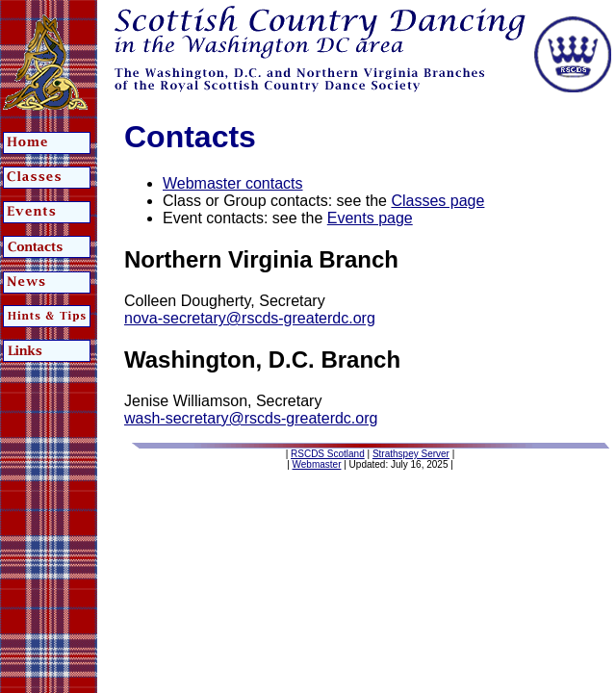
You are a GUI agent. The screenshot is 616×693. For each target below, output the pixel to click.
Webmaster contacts (233, 183)
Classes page (437, 201)
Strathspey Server (411, 454)
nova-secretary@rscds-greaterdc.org (250, 318)
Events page (370, 218)
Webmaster (317, 464)
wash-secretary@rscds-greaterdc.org (251, 418)
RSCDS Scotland (328, 454)
